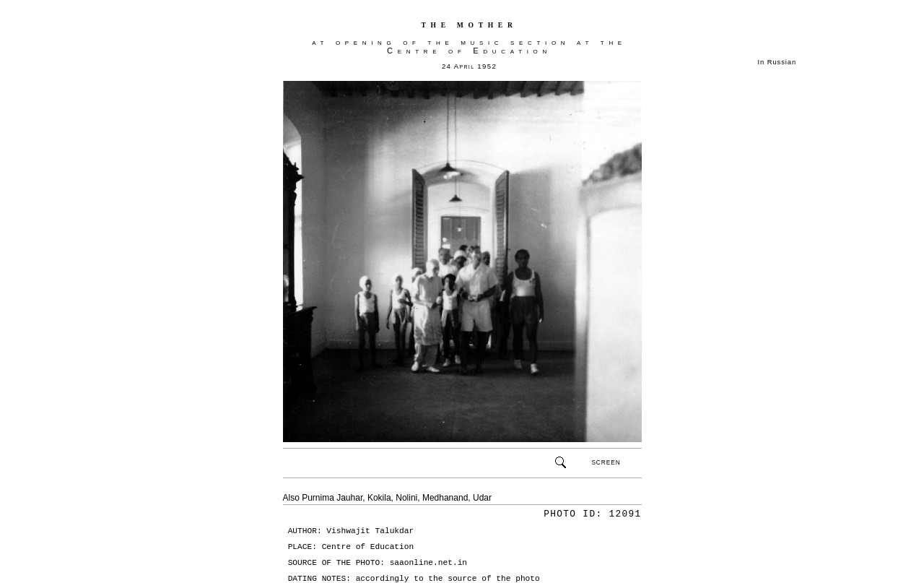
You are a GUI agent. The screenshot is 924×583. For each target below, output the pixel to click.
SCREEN (606, 462)
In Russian (777, 62)
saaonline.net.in (428, 563)
